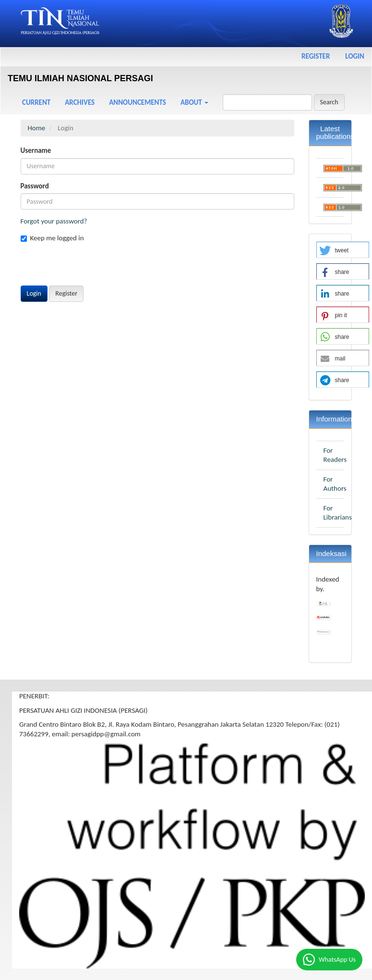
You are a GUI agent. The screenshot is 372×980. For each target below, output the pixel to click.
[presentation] (94, 267)
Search (329, 102)
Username (36, 150)
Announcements (138, 102)
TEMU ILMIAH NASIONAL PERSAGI (80, 78)
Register (316, 56)
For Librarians (338, 513)
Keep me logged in (52, 238)
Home (37, 128)
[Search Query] (267, 102)
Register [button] (66, 293)
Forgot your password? (54, 221)
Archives (80, 102)
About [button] (194, 102)
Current (36, 102)
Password (35, 186)
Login (355, 56)
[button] (343, 250)
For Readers (335, 455)
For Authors (335, 484)
